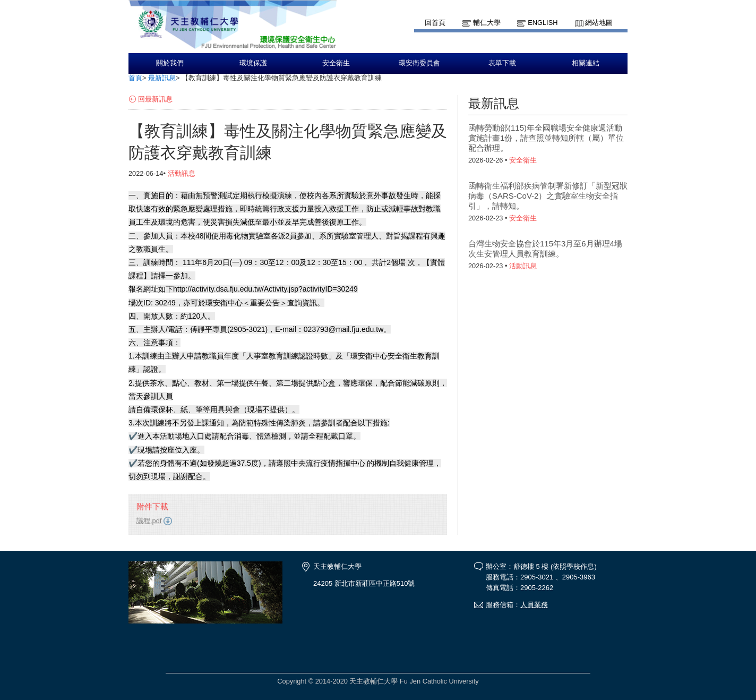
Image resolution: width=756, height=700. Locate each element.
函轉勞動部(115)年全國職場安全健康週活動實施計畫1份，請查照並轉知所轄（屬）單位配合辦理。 (546, 138)
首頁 (135, 78)
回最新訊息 (155, 99)
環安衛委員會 (419, 63)
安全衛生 (336, 63)
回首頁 (435, 23)
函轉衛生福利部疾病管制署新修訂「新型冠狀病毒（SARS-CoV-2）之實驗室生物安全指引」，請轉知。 (548, 196)
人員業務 (534, 605)
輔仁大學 (487, 23)
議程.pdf (149, 521)
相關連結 (586, 63)
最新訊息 (162, 78)
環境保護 (253, 63)
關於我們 (170, 63)
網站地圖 (599, 23)
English (543, 23)
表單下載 (502, 63)
